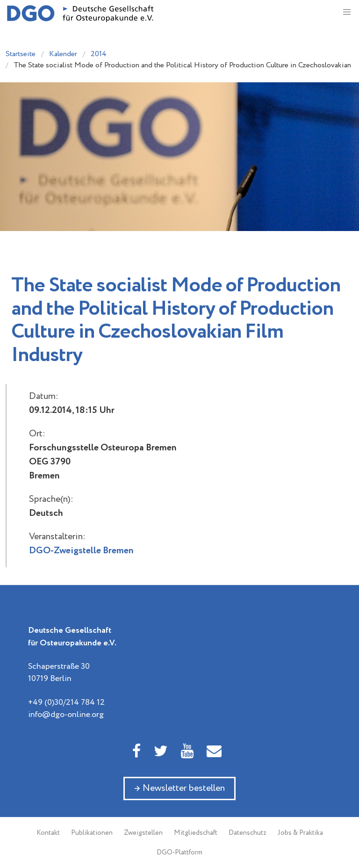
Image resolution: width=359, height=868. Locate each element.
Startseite (21, 54)
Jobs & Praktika (300, 833)
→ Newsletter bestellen (179, 788)
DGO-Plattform (179, 853)
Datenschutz (248, 833)
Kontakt (48, 833)
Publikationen (92, 833)
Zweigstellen (143, 833)
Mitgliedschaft (196, 833)
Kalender (63, 54)
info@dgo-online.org (66, 715)
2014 (99, 54)
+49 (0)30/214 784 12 (66, 702)
